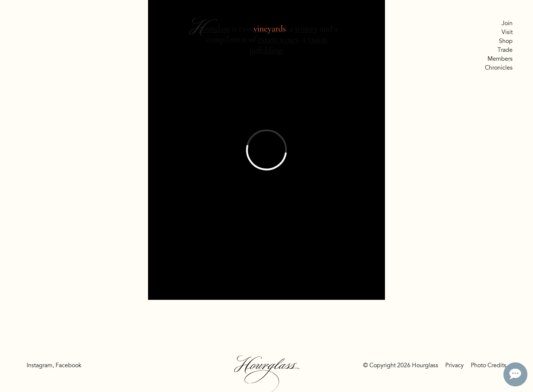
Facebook (68, 365)
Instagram (40, 365)
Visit (507, 32)
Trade (505, 50)
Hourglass (213, 29)
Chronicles (499, 68)
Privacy (455, 365)
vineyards (270, 29)
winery (306, 29)
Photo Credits (489, 365)
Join (507, 23)
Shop (506, 41)
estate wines (278, 39)
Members (500, 59)
